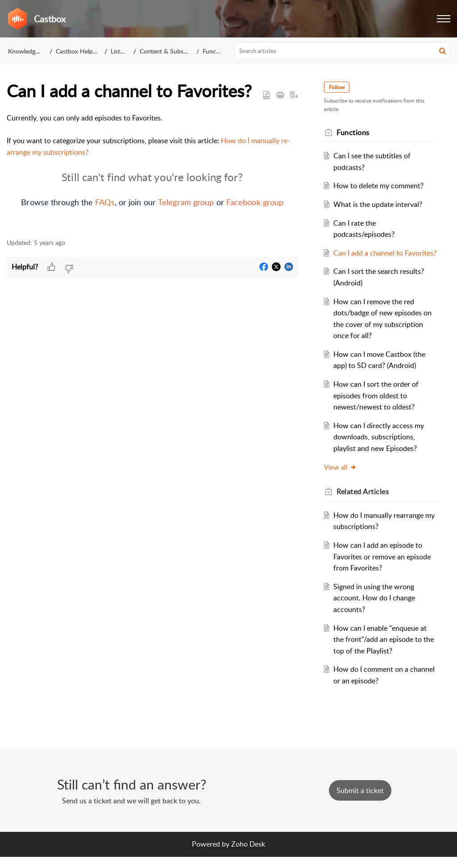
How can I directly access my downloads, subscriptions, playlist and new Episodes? (381, 448)
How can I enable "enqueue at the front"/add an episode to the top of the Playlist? (382, 651)
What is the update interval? (380, 204)
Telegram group (186, 202)
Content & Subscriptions (173, 51)
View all (343, 478)
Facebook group (255, 202)
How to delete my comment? (381, 186)
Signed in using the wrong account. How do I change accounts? (376, 609)
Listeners (123, 51)
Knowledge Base (31, 51)
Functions (216, 51)
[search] (343, 51)
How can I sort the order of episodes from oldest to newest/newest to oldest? (378, 407)
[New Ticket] (360, 802)
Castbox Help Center (84, 51)
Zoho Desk (248, 856)
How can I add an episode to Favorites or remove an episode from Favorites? (384, 568)
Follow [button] (339, 87)
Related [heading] (365, 503)
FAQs (105, 202)
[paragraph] (152, 171)
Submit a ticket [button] (360, 802)
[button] (444, 19)
